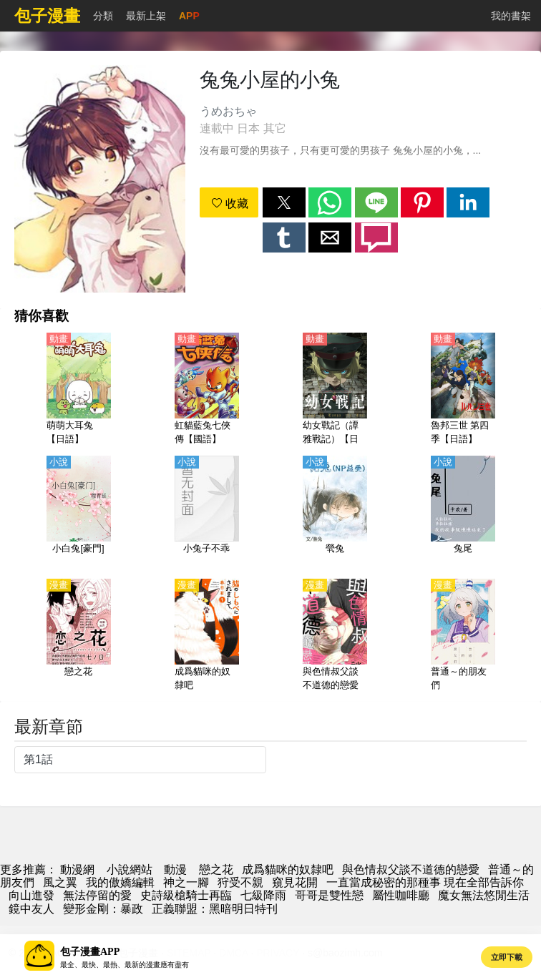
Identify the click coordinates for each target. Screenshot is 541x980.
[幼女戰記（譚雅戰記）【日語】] (335, 390)
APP (189, 16)
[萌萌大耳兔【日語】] (79, 390)
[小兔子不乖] (207, 513)
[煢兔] (335, 513)
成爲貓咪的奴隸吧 (288, 869)
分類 (103, 16)
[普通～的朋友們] (463, 636)
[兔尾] (463, 513)
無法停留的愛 (97, 895)
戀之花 (216, 869)
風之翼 (60, 882)
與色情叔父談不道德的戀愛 (411, 869)
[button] (284, 202)
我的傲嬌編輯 (120, 882)
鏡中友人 (31, 909)
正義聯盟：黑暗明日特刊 (215, 909)
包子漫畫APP (90, 952)
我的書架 (511, 16)
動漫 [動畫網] (175, 869)
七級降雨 (263, 895)
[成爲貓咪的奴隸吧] (207, 636)
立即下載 (507, 957)
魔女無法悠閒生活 (484, 895)
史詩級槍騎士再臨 (186, 895)
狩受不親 (240, 882)
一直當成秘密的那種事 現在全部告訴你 (425, 882)
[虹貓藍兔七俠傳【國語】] (207, 390)
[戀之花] (79, 636)
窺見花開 (295, 882)
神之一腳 (186, 882)
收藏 (230, 204)
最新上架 (146, 16)
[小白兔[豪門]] (79, 513)
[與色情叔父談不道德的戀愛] (335, 636)
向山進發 (31, 895)
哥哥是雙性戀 (329, 895)
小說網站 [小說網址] (130, 869)
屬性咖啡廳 (401, 895)
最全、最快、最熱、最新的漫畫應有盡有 (125, 965)
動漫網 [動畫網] (77, 869)
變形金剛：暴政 (103, 909)
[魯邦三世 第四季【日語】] (463, 390)
